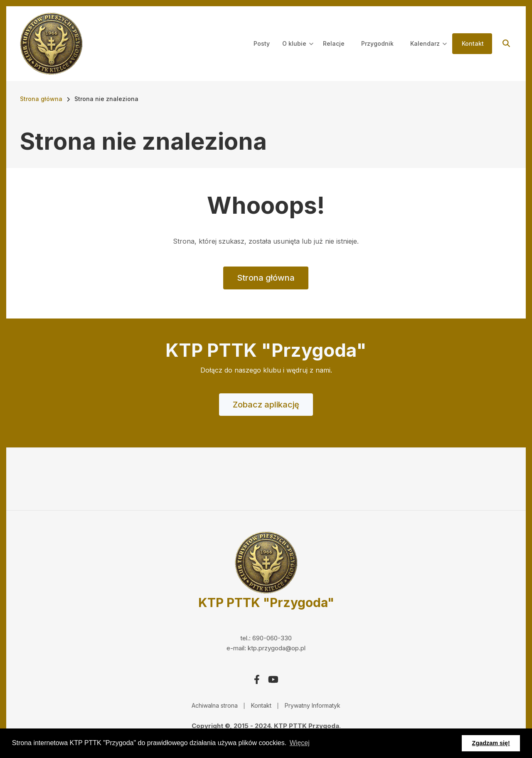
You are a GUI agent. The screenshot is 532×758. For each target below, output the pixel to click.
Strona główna (266, 278)
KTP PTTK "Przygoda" (266, 602)
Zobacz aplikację (266, 405)
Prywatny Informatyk (313, 705)
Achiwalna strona (215, 705)
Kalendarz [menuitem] (429, 51)
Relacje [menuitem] (334, 43)
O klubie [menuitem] (298, 51)
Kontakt (261, 705)
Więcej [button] (300, 743)
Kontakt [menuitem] (473, 43)
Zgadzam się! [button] (491, 743)
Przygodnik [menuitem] (377, 43)
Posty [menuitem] (262, 43)
